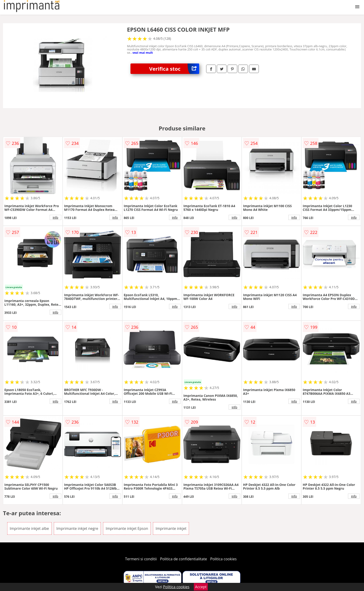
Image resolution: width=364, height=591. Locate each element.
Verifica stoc (174, 69)
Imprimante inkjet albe (29, 528)
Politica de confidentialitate (184, 559)
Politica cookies (224, 559)
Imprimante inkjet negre (77, 528)
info (55, 217)
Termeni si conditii (141, 559)
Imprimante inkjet (171, 528)
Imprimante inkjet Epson (127, 528)
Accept (201, 587)
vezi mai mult (143, 53)
